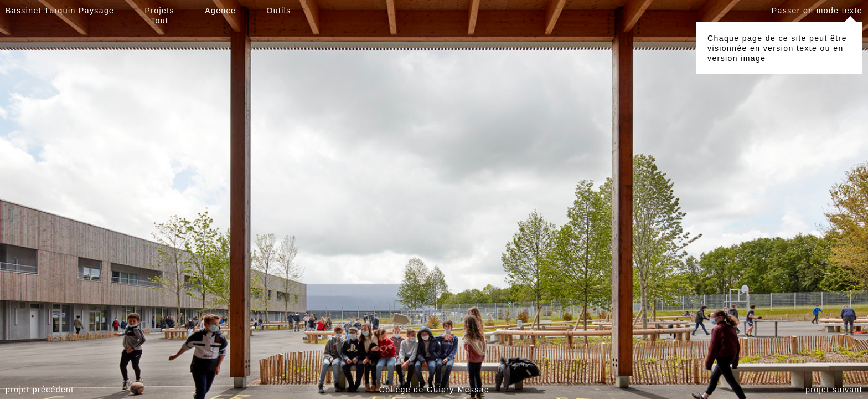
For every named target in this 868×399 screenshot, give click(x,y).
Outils (278, 11)
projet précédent (40, 390)
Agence (220, 11)
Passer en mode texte (817, 11)
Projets (160, 11)
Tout (159, 21)
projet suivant (834, 390)
